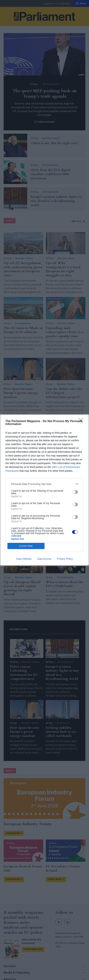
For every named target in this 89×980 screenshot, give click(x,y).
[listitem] (44, 484)
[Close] (82, 421)
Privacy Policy (65, 559)
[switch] (75, 492)
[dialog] (44, 490)
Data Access (44, 559)
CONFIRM (26, 546)
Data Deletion (24, 559)
